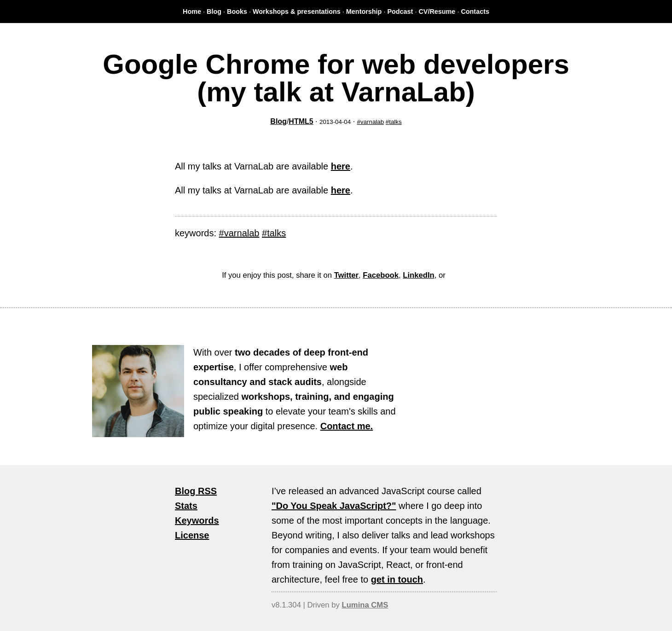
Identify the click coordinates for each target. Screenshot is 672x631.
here (341, 166)
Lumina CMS (365, 605)
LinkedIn (418, 275)
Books (237, 12)
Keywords (197, 520)
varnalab (372, 122)
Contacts (475, 12)
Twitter (346, 275)
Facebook (381, 275)
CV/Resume (437, 12)
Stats (186, 506)
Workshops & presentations (297, 12)
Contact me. (347, 426)
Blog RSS (196, 491)
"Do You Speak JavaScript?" (334, 506)
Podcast (400, 12)
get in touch (397, 579)
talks (395, 122)
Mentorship (364, 12)
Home (192, 12)
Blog (214, 12)
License (192, 535)
